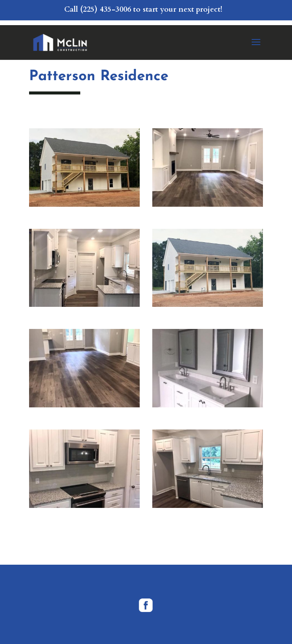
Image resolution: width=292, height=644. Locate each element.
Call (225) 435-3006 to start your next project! (143, 9)
